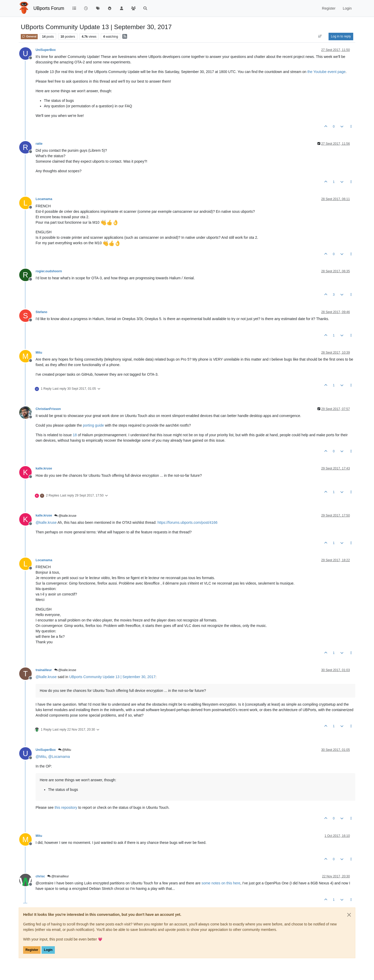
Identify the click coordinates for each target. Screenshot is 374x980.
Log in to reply (341, 36)
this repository (66, 807)
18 (75, 435)
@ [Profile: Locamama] (59, 757)
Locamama (44, 199)
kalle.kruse (44, 468)
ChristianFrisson (48, 409)
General (29, 36)
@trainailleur (58, 876)
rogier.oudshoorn (49, 271)
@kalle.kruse (65, 516)
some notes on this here (221, 883)
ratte (39, 144)
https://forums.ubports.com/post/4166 (187, 522)
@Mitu (65, 750)
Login (48, 950)
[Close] (349, 915)
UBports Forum (49, 8)
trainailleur (44, 670)
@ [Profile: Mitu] (41, 757)
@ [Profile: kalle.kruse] (46, 522)
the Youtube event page (326, 72)
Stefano (41, 312)
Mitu (39, 353)
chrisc (40, 876)
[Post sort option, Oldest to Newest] (320, 36)
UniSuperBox (46, 50)
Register (32, 950)
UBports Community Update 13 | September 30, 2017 (112, 677)
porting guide (93, 425)
